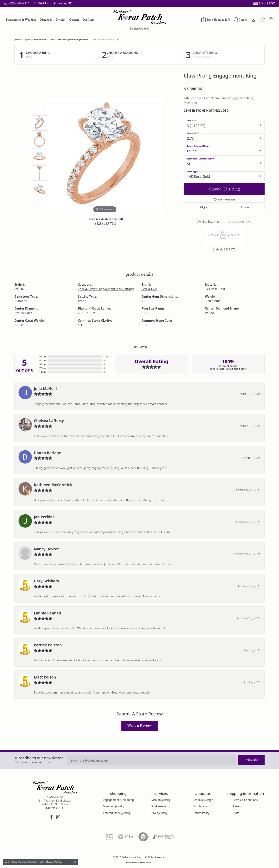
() (106, 357)
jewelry (18, 40)
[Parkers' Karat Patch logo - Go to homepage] (140, 20)
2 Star (43, 368)
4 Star (43, 360)
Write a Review (139, 726)
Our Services (201, 806)
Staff (236, 813)
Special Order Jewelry (36, 40)
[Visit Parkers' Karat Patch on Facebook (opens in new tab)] (52, 817)
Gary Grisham (46, 581)
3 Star (43, 364)
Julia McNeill (45, 389)
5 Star (43, 357)
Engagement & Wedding (21, 20)
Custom (74, 20)
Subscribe (251, 760)
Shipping (204, 207)
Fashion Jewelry (161, 800)
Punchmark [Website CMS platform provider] (147, 862)
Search (30, 57)
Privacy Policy (121, 850)
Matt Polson (45, 677)
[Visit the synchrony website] (164, 837)
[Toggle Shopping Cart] (271, 20)
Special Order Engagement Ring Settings (69, 40)
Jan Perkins (44, 517)
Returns (245, 207)
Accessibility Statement (172, 850)
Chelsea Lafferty (49, 421)
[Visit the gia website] (126, 837)
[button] (264, 3)
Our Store (89, 20)
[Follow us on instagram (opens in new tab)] (58, 817)
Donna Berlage (47, 453)
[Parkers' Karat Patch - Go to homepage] (55, 790)
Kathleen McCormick (53, 485)
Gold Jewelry (159, 806)
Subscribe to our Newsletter (39, 758)
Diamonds (46, 20)
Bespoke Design (203, 800)
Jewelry (61, 20)
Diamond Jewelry (114, 806)
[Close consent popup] (75, 862)
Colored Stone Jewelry (117, 813)
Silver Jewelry (159, 813)
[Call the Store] (55, 807)
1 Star (43, 372)
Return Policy (201, 813)
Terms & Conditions (245, 800)
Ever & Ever (149, 289)
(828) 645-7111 (106, 224)
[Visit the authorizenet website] (143, 837)
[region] (105, 156)
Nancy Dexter (46, 549)
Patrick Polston (48, 645)
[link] (17, 3)
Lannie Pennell (47, 613)
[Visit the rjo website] (109, 837)
